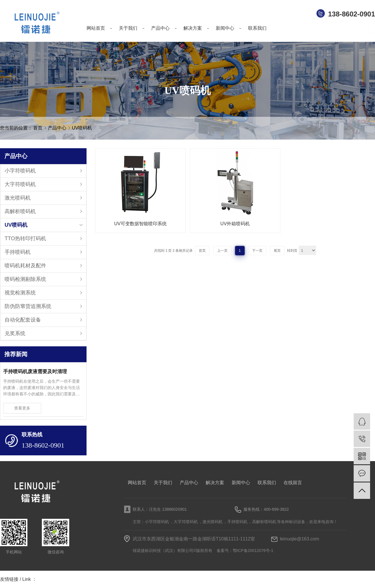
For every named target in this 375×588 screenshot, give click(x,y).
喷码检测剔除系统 (25, 279)
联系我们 (267, 483)
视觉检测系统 (20, 293)
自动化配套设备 (23, 320)
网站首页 (137, 483)
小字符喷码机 (20, 171)
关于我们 (163, 483)
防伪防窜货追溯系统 (28, 306)
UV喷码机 (82, 128)
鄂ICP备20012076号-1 (253, 551)
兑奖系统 (15, 333)
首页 (38, 128)
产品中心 (58, 128)
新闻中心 (241, 483)
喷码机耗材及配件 (25, 266)
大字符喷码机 (20, 184)
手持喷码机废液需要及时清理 (35, 372)
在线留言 (293, 483)
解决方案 (215, 483)
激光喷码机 (18, 198)
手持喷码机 (18, 252)
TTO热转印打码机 (25, 238)
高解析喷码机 (20, 211)
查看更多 (22, 408)
